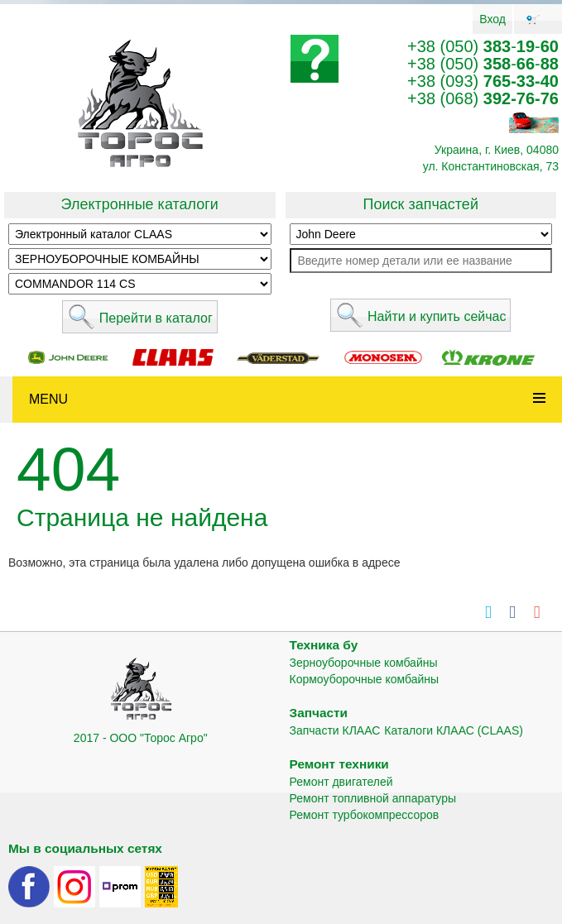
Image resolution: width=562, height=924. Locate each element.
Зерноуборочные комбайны (364, 663)
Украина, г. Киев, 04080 (497, 150)
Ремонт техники (339, 764)
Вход (492, 19)
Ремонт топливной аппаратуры (373, 798)
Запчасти (319, 713)
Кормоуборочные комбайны (365, 679)
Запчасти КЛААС (335, 730)
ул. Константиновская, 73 (491, 166)
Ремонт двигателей (341, 782)
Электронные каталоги (140, 204)
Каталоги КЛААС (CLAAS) (454, 730)
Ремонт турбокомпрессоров (365, 815)
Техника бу (324, 645)
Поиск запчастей (421, 204)
